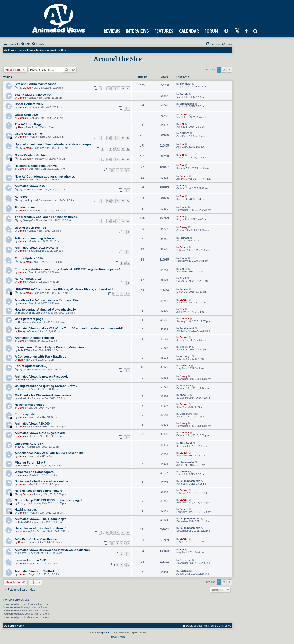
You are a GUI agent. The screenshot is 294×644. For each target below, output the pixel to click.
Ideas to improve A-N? (31, 560)
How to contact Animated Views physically (45, 310)
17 (128, 88)
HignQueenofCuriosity (32, 313)
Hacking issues (26, 509)
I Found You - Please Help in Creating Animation (49, 347)
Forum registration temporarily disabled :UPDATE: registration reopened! (67, 269)
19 (128, 221)
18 (123, 221)
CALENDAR (189, 31)
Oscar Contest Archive (31, 155)
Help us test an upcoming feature (39, 491)
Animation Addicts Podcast (34, 338)
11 (113, 138)
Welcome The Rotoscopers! (35, 472)
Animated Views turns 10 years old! (40, 433)
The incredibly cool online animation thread (46, 217)
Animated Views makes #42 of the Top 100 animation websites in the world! (69, 328)
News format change (30, 405)
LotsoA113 (25, 522)
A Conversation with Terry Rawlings (40, 357)
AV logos (21, 197)
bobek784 (24, 350)
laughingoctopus (190, 481)
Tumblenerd (187, 328)
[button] (229, 70)
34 (118, 160)
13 (108, 88)
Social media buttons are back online (41, 481)
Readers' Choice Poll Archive (36, 166)
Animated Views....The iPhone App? (40, 519)
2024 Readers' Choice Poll (34, 95)
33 (113, 160)
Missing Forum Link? (30, 462)
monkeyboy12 (31, 200)
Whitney (185, 472)
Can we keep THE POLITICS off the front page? (49, 500)
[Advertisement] (177, 14)
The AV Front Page (28, 124)
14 (113, 88)
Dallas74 (185, 366)
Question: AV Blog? (29, 444)
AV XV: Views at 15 (28, 279)
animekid (24, 398)
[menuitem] (25, 44)
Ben (21, 127)
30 (108, 201)
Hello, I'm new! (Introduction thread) (41, 528)
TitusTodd (186, 443)
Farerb (184, 94)
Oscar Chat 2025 (27, 115)
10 (108, 138)
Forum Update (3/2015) (31, 366)
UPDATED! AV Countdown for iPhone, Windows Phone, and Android (64, 289)
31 (113, 201)
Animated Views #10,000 (32, 423)
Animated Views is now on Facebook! (42, 376)
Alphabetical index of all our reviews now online (49, 453)
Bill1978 (185, 133)
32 (108, 160)
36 (128, 160)
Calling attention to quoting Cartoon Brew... (46, 386)
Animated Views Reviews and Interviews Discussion (52, 550)
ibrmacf (184, 238)
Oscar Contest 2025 (29, 104)
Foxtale (184, 571)
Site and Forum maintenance (35, 84)
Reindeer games (26, 207)
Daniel (184, 207)
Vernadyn (186, 356)
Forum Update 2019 (29, 258)
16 (123, 88)
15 (118, 88)
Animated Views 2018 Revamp (36, 248)
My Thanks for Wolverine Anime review (43, 395)
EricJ (183, 278)
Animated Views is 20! (31, 186)
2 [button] (224, 70)
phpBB (106, 633)
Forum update (25, 414)
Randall (184, 319)
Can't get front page (29, 319)
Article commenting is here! (35, 238)
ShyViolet (186, 84)
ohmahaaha (187, 104)
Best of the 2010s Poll (30, 228)
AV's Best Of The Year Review (36, 539)
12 (118, 138)
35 (123, 160)
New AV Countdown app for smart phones (45, 176)
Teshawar (186, 386)
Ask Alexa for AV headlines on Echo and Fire (47, 300)
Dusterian (186, 560)
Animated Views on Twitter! (34, 571)
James (27, 88)
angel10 (185, 395)
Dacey (184, 227)
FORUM (211, 31)
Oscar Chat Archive (29, 134)
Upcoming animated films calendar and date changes (53, 144)
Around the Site (118, 59)
